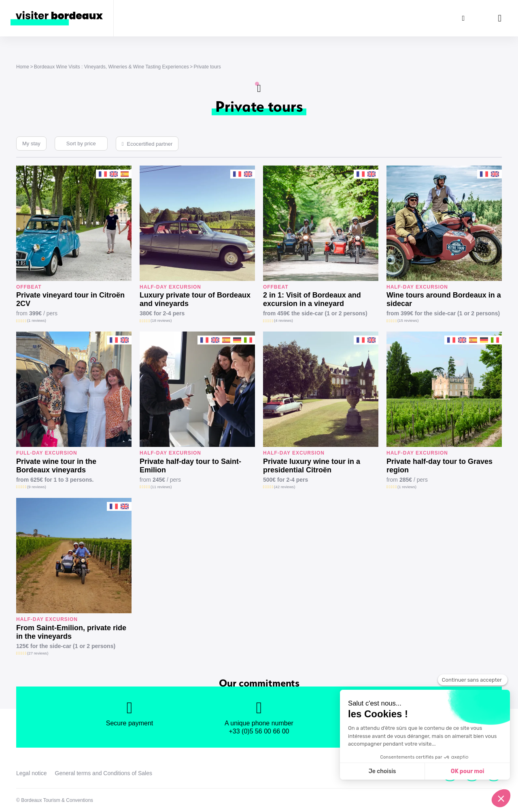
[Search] (463, 18)
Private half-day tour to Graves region (439, 466)
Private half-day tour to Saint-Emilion (190, 466)
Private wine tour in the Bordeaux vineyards (56, 466)
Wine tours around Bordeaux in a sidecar (444, 299)
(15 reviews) (408, 320)
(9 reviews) (37, 487)
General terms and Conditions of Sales (104, 773)
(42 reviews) (284, 487)
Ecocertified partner (150, 144)
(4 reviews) (283, 320)
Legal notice (32, 773)
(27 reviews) (38, 653)
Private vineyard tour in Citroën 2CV (70, 299)
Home (23, 67)
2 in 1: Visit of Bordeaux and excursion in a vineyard (312, 299)
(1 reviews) (37, 320)
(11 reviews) (161, 487)
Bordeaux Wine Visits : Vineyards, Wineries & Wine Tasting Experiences (111, 67)
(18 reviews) (161, 320)
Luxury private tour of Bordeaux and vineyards (195, 299)
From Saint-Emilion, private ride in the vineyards (71, 632)
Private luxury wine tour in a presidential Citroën (312, 466)
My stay (31, 143)
